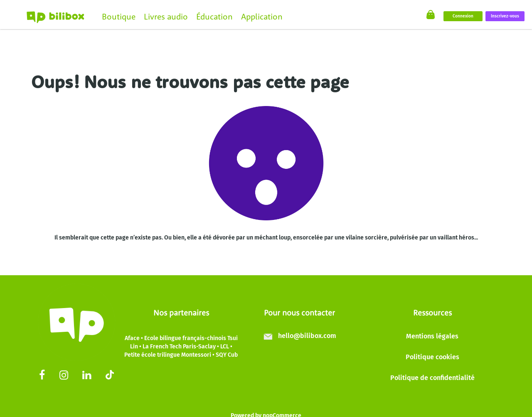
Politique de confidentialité (432, 378)
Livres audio (166, 17)
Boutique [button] (119, 17)
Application (262, 17)
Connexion (463, 16)
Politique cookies (432, 357)
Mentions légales (432, 336)
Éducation (214, 17)
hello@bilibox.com (307, 336)
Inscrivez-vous (505, 16)
